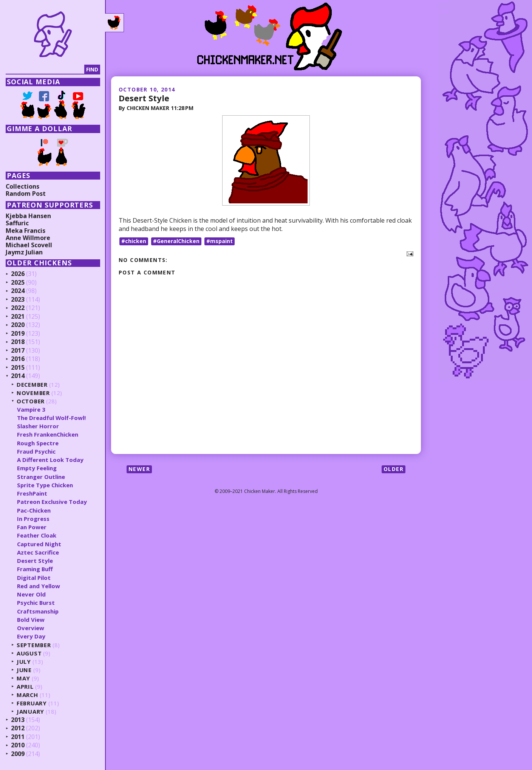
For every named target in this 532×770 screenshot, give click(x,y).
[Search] (45, 70)
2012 (18, 728)
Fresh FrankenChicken (48, 434)
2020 (18, 325)
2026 (18, 274)
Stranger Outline (41, 477)
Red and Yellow (39, 586)
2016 (18, 359)
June (24, 670)
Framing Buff (35, 569)
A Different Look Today (50, 460)
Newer (139, 469)
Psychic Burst (36, 603)
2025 (18, 283)
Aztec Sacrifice (38, 552)
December (32, 385)
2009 (18, 754)
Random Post (26, 194)
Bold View (31, 620)
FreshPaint (32, 493)
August (29, 653)
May (23, 678)
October (31, 401)
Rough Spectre (38, 443)
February (32, 703)
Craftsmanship (38, 611)
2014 (18, 376)
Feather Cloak (37, 535)
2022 (18, 308)
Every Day (31, 636)
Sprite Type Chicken (46, 485)
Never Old (31, 594)
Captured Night (39, 544)
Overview (31, 628)
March (28, 695)
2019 (18, 334)
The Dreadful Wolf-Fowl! (52, 418)
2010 (18, 745)
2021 (18, 317)
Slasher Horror (38, 426)
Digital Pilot (34, 578)
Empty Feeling (37, 468)
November (33, 393)
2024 (18, 291)
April (25, 687)
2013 (18, 720)
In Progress (33, 519)
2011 (18, 737)
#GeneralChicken (176, 241)
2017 (18, 351)
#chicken (134, 241)
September (34, 645)
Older (394, 469)
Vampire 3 (31, 409)
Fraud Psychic (36, 451)
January (30, 712)
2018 (18, 342)
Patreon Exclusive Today (52, 502)
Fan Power (32, 527)
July (24, 662)
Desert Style (144, 98)
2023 (18, 300)
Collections (23, 186)
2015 (18, 368)
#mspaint (220, 241)
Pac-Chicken (34, 510)
